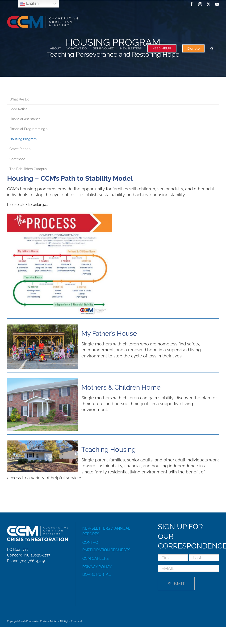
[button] (212, 48)
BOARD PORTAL (96, 574)
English (29, 4)
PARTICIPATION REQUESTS (106, 550)
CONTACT (91, 542)
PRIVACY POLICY (97, 567)
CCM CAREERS (96, 558)
